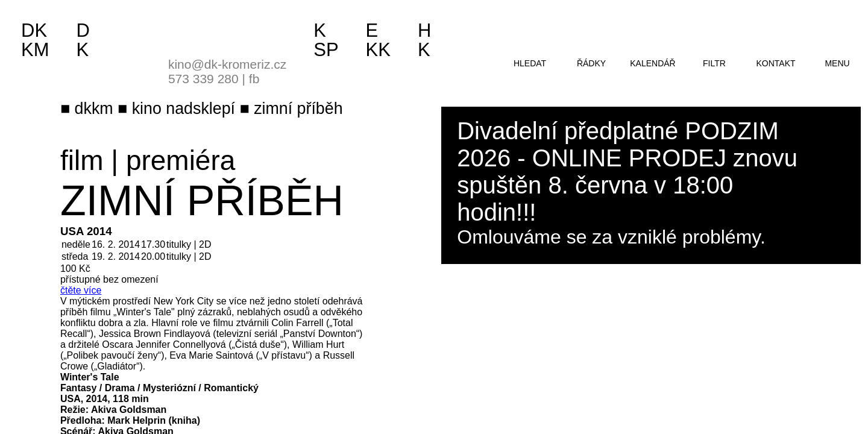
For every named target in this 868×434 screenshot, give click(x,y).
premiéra (181, 160)
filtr (714, 63)
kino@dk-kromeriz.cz (227, 64)
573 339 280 (203, 79)
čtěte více (81, 290)
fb (254, 79)
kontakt (775, 63)
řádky (591, 63)
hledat (530, 63)
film (82, 160)
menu (837, 63)
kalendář (653, 63)
